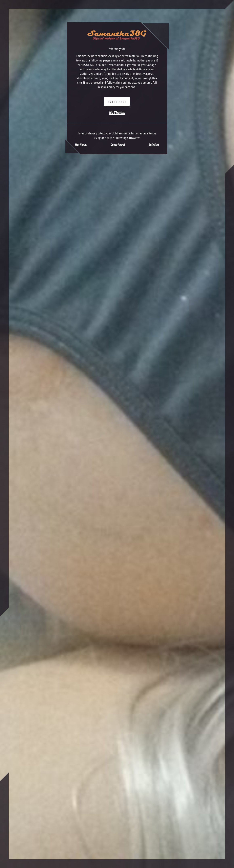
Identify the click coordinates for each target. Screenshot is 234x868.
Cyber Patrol (118, 145)
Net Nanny (81, 145)
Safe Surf (154, 145)
